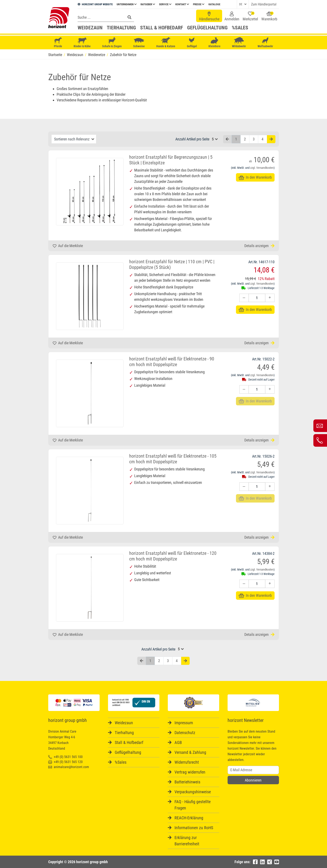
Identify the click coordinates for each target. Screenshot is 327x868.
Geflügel (192, 43)
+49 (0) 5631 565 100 (65, 757)
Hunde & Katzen (166, 43)
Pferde (58, 43)
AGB (178, 742)
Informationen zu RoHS (194, 828)
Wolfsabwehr (265, 43)
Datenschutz (185, 733)
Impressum (184, 723)
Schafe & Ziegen (112, 43)
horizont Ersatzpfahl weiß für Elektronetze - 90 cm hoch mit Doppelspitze (172, 362)
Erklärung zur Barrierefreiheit (187, 841)
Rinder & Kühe (82, 43)
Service (165, 4)
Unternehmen (127, 4)
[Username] (253, 770)
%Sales (240, 28)
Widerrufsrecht (187, 762)
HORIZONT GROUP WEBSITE (95, 4)
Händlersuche (209, 16)
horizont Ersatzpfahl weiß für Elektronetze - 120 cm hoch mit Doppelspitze (173, 556)
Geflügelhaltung (207, 28)
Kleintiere (214, 43)
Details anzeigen (259, 246)
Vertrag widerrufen (190, 772)
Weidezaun (90, 28)
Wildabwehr (239, 43)
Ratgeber (148, 4)
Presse (199, 4)
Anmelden (232, 16)
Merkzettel (250, 16)
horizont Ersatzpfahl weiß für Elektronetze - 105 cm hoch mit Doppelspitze (173, 459)
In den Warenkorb (255, 177)
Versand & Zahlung (190, 752)
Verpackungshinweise (193, 792)
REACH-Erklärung (189, 818)
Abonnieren (253, 780)
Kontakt (182, 4)
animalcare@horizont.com (69, 767)
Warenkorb (269, 16)
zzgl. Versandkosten (262, 168)
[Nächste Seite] (271, 139)
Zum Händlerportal (264, 4)
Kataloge (214, 4)
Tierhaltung (121, 28)
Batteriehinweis (187, 782)
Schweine (139, 43)
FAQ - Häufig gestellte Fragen (193, 805)
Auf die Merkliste (68, 246)
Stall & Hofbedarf (162, 28)
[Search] (100, 17)
